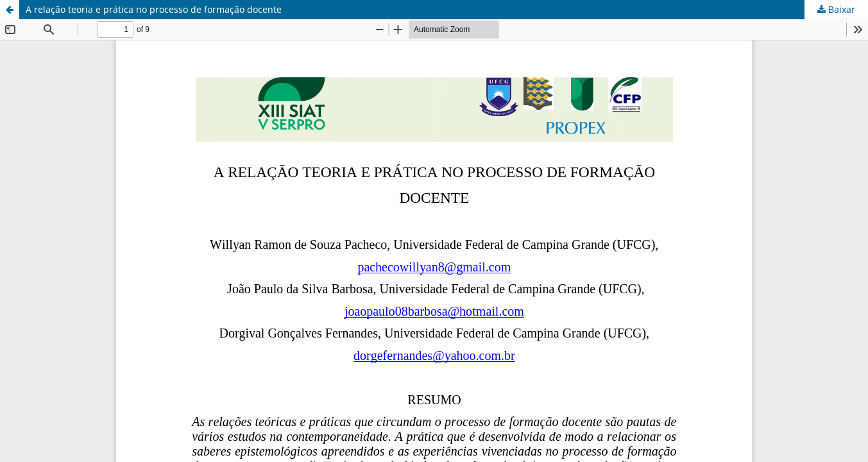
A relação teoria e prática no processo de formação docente (154, 9)
